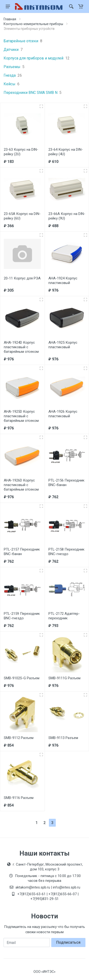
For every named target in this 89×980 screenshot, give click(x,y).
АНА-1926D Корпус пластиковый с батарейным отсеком (21, 485)
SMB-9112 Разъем (19, 738)
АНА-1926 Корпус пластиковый (63, 414)
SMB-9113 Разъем (63, 738)
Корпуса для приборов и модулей (37, 58)
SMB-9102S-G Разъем (22, 678)
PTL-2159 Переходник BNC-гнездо (22, 616)
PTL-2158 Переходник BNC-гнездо (66, 552)
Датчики (13, 50)
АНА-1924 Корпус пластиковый (63, 281)
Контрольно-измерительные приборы (33, 24)
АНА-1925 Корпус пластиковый (63, 345)
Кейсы (12, 84)
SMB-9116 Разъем (19, 798)
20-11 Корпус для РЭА (22, 278)
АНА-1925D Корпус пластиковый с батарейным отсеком (21, 416)
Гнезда (13, 75)
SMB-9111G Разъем (64, 678)
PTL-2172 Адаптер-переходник (64, 616)
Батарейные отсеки (23, 41)
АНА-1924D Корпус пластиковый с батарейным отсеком (21, 347)
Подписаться (68, 942)
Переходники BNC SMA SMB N (33, 93)
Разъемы (14, 67)
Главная (10, 19)
